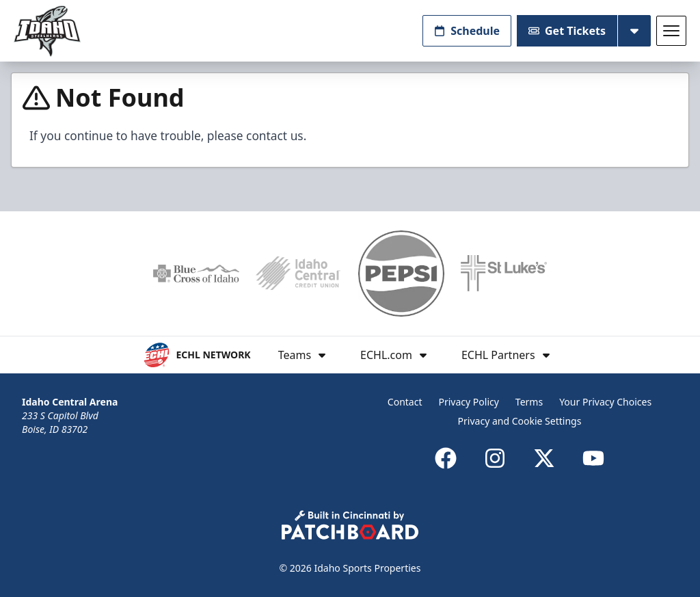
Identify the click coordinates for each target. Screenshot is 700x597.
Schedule (467, 31)
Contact (405, 402)
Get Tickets (567, 31)
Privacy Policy (469, 402)
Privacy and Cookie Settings (520, 421)
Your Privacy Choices (605, 402)
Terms (529, 402)
